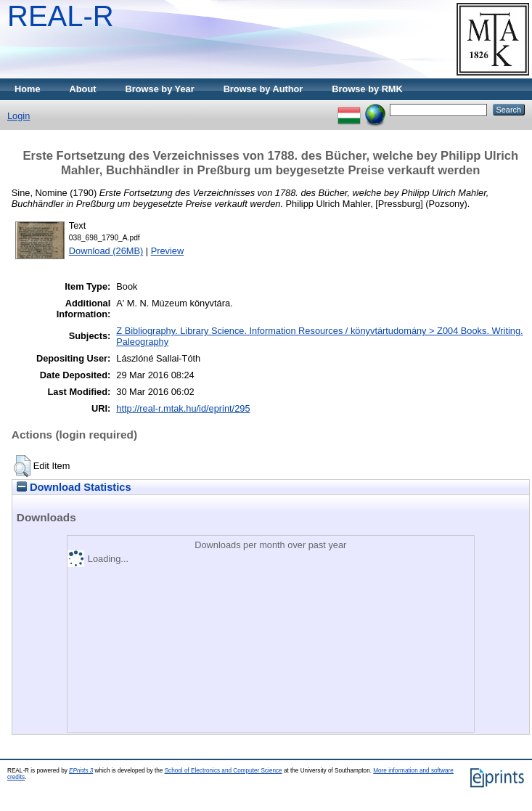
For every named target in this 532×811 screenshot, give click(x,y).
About (83, 89)
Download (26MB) (106, 251)
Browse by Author (263, 89)
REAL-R (61, 16)
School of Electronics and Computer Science (224, 771)
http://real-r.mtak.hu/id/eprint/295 (183, 408)
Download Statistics (74, 487)
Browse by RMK (367, 89)
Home (28, 89)
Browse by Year (160, 89)
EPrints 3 (81, 771)
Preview (168, 251)
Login (19, 116)
